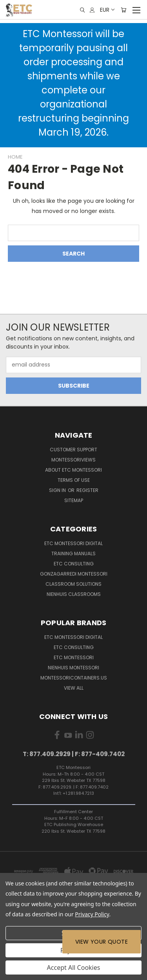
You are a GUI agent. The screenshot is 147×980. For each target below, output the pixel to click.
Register (87, 490)
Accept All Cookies (74, 967)
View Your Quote (102, 942)
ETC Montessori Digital (73, 543)
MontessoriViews (73, 460)
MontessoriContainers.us (74, 678)
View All (74, 688)
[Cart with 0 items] (123, 10)
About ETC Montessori (73, 470)
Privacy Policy (92, 914)
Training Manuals (73, 553)
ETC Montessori (74, 657)
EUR (107, 10)
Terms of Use (74, 480)
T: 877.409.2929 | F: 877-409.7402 (74, 754)
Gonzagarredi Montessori (74, 574)
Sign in (58, 490)
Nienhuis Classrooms (74, 594)
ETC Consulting (74, 564)
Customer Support (73, 450)
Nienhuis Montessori (73, 668)
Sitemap (74, 500)
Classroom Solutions (73, 584)
